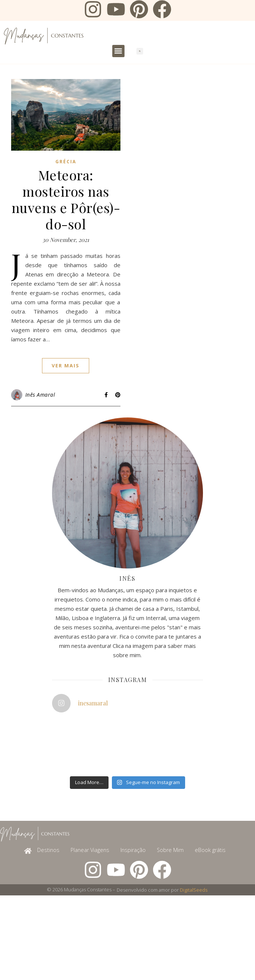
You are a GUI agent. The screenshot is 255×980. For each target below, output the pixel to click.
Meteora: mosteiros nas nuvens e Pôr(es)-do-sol (66, 199)
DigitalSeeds (194, 890)
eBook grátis (210, 850)
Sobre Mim (170, 850)
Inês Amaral (40, 395)
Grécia (66, 162)
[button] (118, 51)
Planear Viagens (90, 850)
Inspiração (133, 850)
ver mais (66, 366)
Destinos (48, 850)
